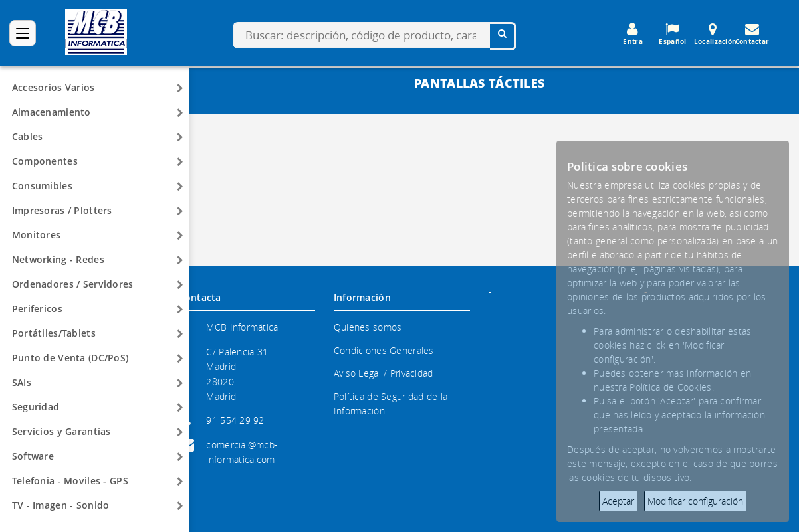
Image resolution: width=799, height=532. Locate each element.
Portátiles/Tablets (54, 333)
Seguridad (36, 407)
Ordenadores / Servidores (73, 284)
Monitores (37, 235)
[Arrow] (180, 88)
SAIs (22, 382)
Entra (633, 34)
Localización (715, 34)
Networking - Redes (58, 259)
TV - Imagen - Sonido (61, 505)
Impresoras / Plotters (62, 210)
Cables (28, 136)
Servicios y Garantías (61, 431)
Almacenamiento (52, 112)
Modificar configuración (695, 501)
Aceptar (618, 501)
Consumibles (42, 186)
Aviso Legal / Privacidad (384, 373)
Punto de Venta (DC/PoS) (70, 358)
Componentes (45, 161)
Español (673, 34)
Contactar (752, 34)
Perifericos (37, 309)
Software (33, 456)
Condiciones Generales (384, 350)
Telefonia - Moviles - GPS (70, 481)
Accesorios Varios (54, 87)
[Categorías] (23, 33)
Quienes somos (368, 327)
